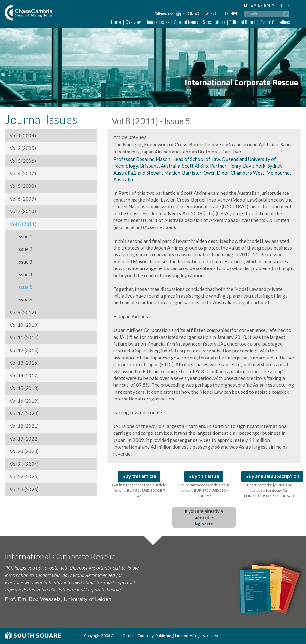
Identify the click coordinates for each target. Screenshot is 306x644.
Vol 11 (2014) (24, 337)
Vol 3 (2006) (23, 161)
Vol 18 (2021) (24, 426)
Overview (134, 22)
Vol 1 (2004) (23, 136)
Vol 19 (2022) (24, 439)
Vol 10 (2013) (24, 325)
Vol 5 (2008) (23, 186)
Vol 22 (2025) (24, 476)
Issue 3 (21, 262)
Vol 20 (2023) (24, 451)
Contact (194, 14)
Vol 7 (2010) (23, 211)
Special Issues (186, 22)
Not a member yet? (259, 6)
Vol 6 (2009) (23, 199)
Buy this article (139, 476)
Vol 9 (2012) (23, 312)
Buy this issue (204, 476)
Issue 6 (21, 300)
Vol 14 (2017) (24, 376)
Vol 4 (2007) (23, 173)
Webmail (213, 14)
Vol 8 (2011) (23, 224)
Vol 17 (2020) (24, 413)
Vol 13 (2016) (24, 363)
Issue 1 (21, 236)
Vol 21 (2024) (24, 464)
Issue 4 (21, 274)
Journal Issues (158, 22)
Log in (285, 6)
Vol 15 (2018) (24, 388)
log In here (204, 524)
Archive (231, 14)
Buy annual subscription (272, 476)
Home (116, 22)
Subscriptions (214, 22)
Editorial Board (243, 22)
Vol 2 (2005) (23, 148)
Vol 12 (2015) (24, 350)
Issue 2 (21, 249)
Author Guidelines (275, 22)
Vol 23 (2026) (24, 489)
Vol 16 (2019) (24, 401)
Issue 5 (21, 287)
